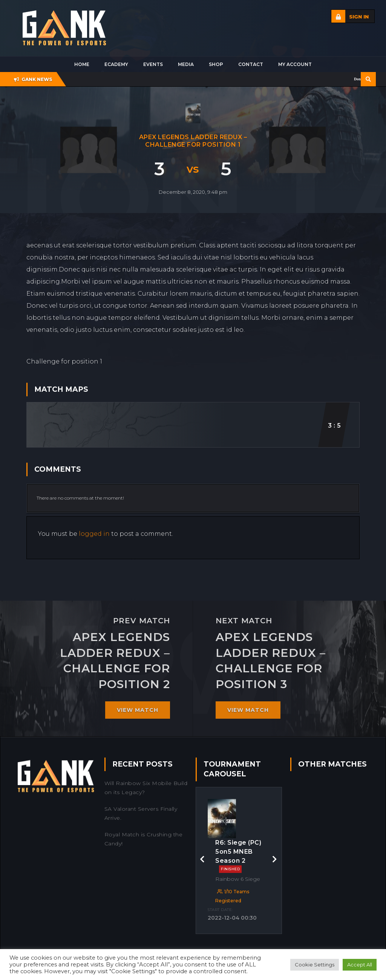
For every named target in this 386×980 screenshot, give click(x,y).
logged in (94, 534)
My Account (295, 64)
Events (153, 64)
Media (186, 64)
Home (82, 64)
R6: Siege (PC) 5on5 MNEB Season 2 (238, 856)
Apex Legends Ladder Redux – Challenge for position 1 (193, 141)
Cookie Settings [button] (315, 965)
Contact (251, 64)
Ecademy (116, 64)
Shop (216, 64)
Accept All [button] (360, 965)
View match (138, 710)
